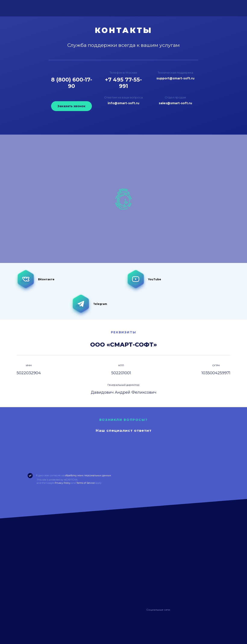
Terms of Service (85, 483)
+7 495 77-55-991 (123, 83)
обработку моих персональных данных (88, 475)
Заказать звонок (71, 106)
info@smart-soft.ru (123, 103)
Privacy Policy (63, 483)
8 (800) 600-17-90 (72, 83)
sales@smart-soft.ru (175, 103)
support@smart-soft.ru (175, 78)
